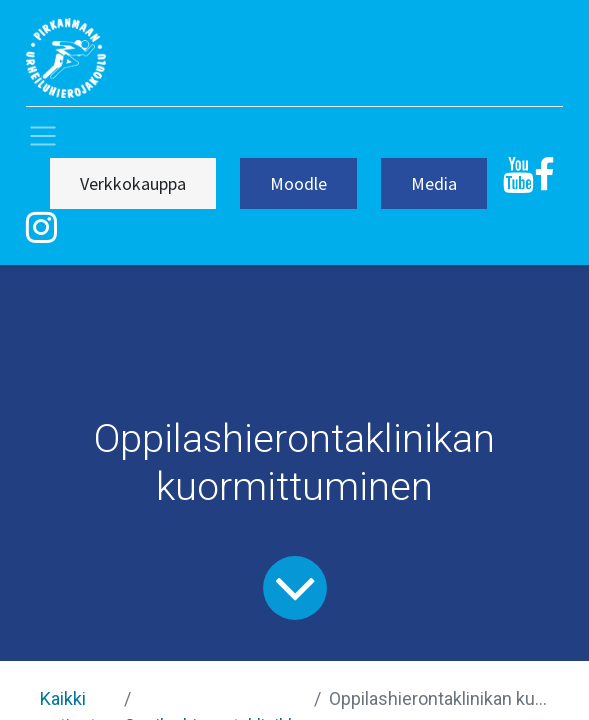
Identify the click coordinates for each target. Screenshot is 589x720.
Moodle (298, 183)
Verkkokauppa (133, 183)
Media (434, 183)
